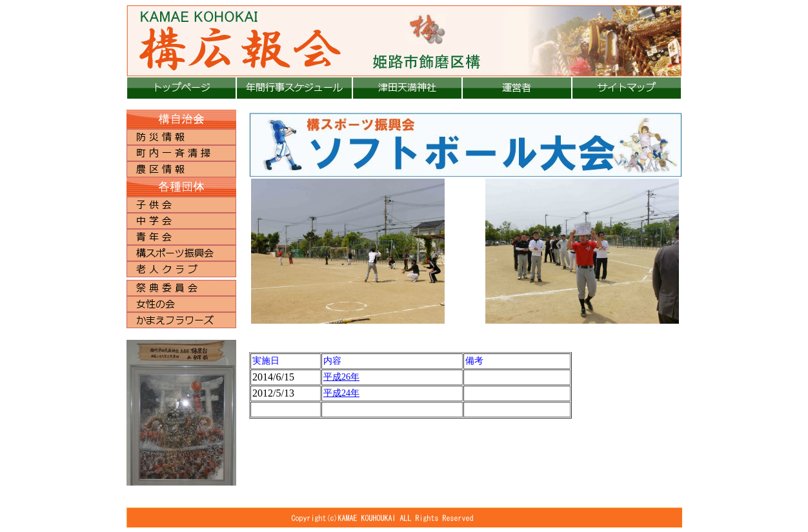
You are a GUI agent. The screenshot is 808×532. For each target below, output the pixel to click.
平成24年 (341, 393)
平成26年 (341, 377)
